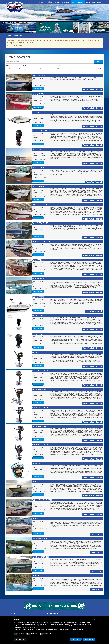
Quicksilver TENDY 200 (40, 112)
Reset (100, 69)
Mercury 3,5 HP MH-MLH (41, 371)
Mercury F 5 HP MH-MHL (41, 408)
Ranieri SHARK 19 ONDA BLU (42, 242)
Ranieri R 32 (36, 482)
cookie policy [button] (87, 624)
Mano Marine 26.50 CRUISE (41, 557)
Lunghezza (59, 65)
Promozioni (57, 2)
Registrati (17, 35)
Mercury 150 (36, 463)
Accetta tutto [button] (89, 639)
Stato (7, 65)
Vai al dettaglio (38, 89)
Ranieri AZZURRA (38, 260)
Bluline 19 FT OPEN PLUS (40, 205)
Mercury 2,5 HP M (38, 352)
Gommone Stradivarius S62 (41, 539)
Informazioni (66, 2)
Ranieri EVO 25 (37, 149)
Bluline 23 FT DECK (38, 75)
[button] (95, 620)
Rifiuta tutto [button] (76, 639)
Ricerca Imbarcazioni (78, 2)
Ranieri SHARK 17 (38, 94)
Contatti (100, 2)
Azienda (42, 2)
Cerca (99, 62)
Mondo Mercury (91, 2)
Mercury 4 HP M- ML (39, 426)
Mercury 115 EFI (38, 334)
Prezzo (25, 65)
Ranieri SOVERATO (38, 168)
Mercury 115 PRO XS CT (40, 315)
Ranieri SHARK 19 (38, 519)
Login (9, 35)
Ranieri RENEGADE (38, 279)
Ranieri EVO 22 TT (38, 576)
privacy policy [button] (75, 622)
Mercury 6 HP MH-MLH (40, 389)
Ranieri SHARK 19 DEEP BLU (42, 223)
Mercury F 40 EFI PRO (39, 131)
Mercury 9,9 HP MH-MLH (41, 445)
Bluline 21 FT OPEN (38, 297)
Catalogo (49, 2)
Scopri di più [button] (20, 639)
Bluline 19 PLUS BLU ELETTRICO (43, 500)
